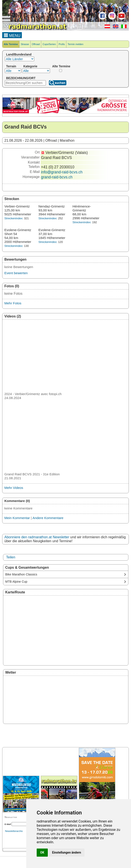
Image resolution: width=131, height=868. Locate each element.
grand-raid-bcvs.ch (57, 177)
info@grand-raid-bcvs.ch (62, 172)
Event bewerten (16, 273)
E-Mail (8, 824)
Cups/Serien (49, 44)
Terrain (11, 66)
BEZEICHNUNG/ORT (21, 78)
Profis (62, 44)
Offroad (36, 44)
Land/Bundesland (19, 54)
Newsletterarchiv (14, 831)
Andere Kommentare (48, 518)
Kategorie (30, 66)
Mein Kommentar (17, 518)
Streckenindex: (14, 218)
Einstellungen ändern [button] (67, 852)
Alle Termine (11, 44)
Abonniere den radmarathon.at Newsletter (37, 537)
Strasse (25, 44)
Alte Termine (61, 66)
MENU (12, 35)
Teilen (11, 557)
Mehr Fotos (13, 303)
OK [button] (42, 852)
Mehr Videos (14, 488)
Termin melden (76, 44)
